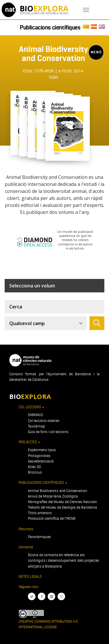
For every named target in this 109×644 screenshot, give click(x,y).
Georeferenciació (41, 461)
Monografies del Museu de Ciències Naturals (62, 502)
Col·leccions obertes (44, 421)
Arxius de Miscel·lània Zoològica (53, 496)
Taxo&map (36, 426)
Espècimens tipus (42, 450)
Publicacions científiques (50, 27)
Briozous (35, 472)
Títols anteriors (40, 513)
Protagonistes (39, 456)
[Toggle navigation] (86, 10)
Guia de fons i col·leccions (48, 432)
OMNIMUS (35, 415)
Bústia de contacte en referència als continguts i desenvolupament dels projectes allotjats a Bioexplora (64, 560)
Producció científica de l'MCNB (52, 518)
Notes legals (30, 576)
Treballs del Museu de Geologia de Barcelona (62, 507)
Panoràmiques (39, 537)
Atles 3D (34, 467)
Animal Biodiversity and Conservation (58, 491)
